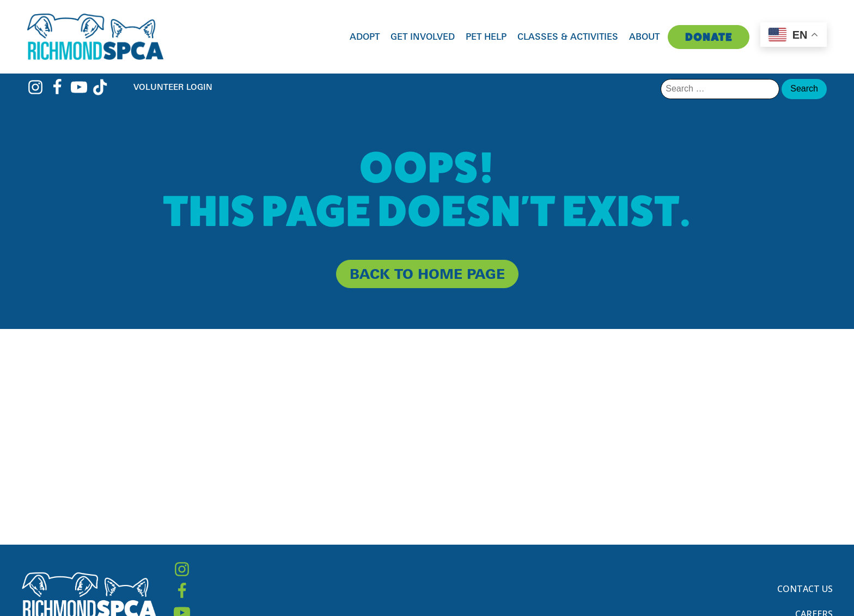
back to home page (427, 274)
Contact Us (805, 589)
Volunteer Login (173, 87)
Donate (709, 37)
